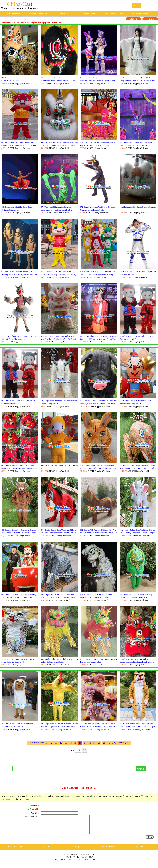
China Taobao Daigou (114, 14)
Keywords (139, 850)
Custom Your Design (38, 14)
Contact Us (63, 14)
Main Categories (13, 14)
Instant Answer (108, 850)
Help (77, 850)
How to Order (89, 14)
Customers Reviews (139, 14)
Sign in (133, 19)
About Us (46, 850)
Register (150, 19)
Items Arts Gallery (15, 850)
